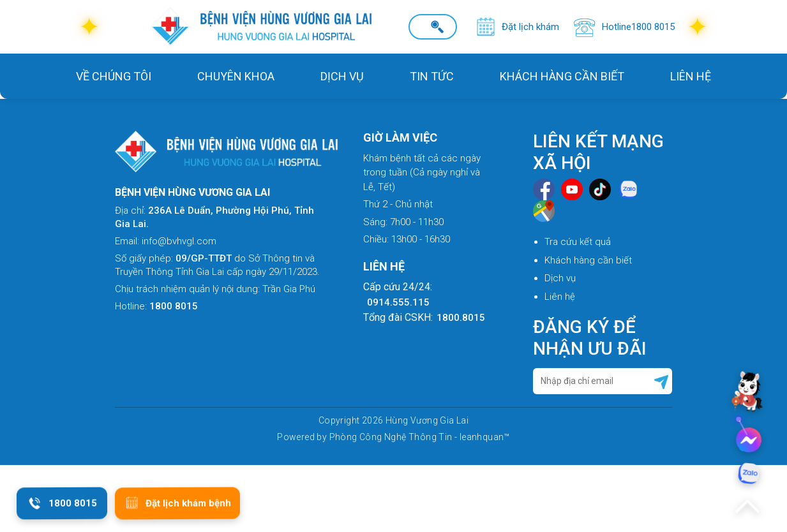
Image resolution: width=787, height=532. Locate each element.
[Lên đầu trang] (747, 506)
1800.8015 (461, 318)
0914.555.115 (398, 302)
